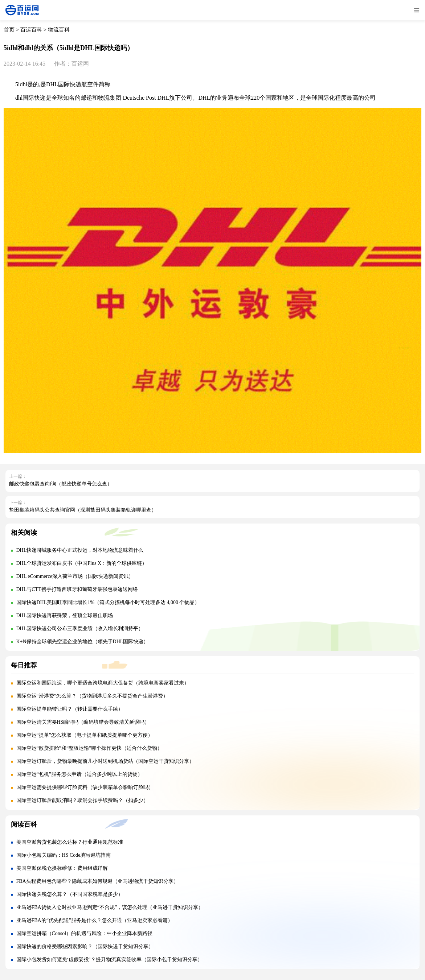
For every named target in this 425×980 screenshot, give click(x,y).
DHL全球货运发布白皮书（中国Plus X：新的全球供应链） (82, 563)
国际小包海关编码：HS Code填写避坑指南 (64, 855)
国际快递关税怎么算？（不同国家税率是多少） (70, 894)
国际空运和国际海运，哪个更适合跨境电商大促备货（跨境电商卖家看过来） (103, 683)
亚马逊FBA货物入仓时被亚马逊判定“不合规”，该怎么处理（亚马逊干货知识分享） (110, 907)
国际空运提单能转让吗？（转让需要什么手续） (70, 709)
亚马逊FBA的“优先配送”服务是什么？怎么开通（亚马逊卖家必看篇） (95, 920)
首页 (9, 30)
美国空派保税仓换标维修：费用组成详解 (62, 868)
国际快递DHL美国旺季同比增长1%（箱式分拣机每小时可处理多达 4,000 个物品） (108, 602)
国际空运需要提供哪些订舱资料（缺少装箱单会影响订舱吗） (85, 787)
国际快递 (70, 84)
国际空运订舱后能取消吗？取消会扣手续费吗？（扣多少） (82, 800)
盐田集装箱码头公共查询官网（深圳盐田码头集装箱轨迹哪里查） (83, 510)
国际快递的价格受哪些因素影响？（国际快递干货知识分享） (85, 946)
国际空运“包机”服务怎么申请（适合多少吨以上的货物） (79, 774)
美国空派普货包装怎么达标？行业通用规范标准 (70, 842)
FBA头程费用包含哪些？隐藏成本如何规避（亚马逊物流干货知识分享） (97, 881)
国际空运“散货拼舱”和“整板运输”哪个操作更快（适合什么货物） (89, 748)
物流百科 (59, 30)
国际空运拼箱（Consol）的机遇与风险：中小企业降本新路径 (85, 933)
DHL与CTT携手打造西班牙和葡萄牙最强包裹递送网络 (77, 589)
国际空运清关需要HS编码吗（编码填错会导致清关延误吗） (83, 722)
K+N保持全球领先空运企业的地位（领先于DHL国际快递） (83, 642)
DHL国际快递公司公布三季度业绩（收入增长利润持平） (80, 628)
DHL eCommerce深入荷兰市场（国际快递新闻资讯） (75, 576)
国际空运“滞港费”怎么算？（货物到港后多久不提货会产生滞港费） (92, 696)
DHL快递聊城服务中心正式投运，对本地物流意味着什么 (80, 550)
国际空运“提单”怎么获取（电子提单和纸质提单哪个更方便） (85, 735)
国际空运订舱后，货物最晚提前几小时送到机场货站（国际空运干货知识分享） (105, 761)
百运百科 (31, 30)
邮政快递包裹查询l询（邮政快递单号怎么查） (61, 484)
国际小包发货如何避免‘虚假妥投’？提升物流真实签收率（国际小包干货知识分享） (109, 960)
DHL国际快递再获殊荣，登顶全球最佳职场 (65, 615)
